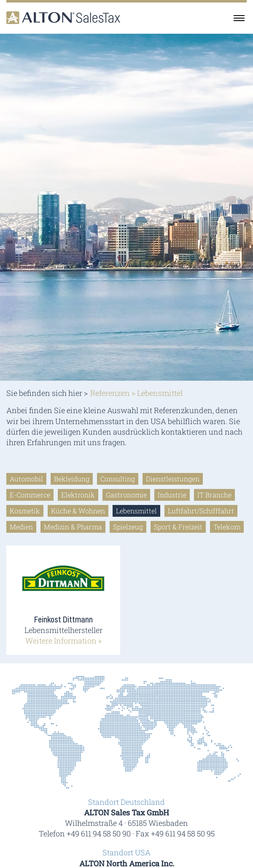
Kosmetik (25, 511)
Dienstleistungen (173, 479)
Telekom (227, 527)
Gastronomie (126, 495)
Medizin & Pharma (73, 527)
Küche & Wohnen (78, 511)
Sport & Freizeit (178, 527)
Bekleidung (72, 479)
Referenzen (110, 393)
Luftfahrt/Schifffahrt (201, 511)
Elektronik (78, 495)
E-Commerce (30, 495)
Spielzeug (128, 527)
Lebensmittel (136, 511)
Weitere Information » (63, 641)
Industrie (172, 495)
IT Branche (214, 495)
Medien (21, 527)
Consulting (118, 479)
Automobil (26, 479)
